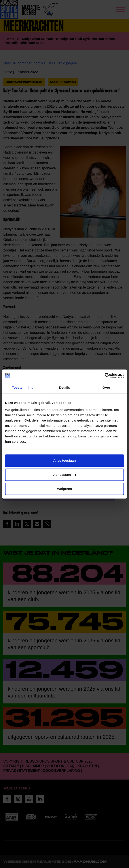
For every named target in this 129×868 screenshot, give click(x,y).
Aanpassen (65, 475)
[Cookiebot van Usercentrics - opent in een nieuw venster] (105, 376)
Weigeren (64, 489)
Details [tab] (64, 387)
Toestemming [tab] (23, 387)
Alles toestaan (64, 460)
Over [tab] (106, 387)
